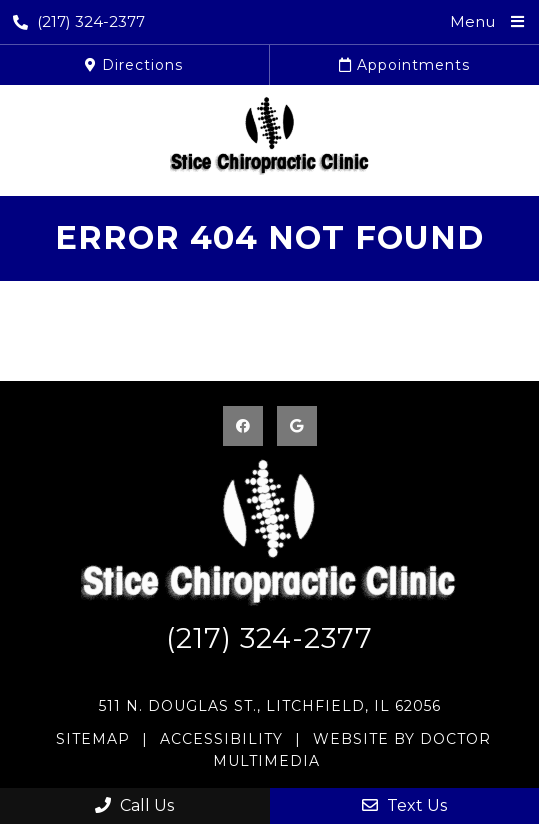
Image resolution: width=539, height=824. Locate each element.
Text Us (404, 805)
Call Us (134, 805)
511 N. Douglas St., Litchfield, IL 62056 (270, 706)
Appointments (404, 65)
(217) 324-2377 (79, 21)
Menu (472, 21)
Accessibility (221, 739)
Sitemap (93, 739)
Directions (134, 65)
